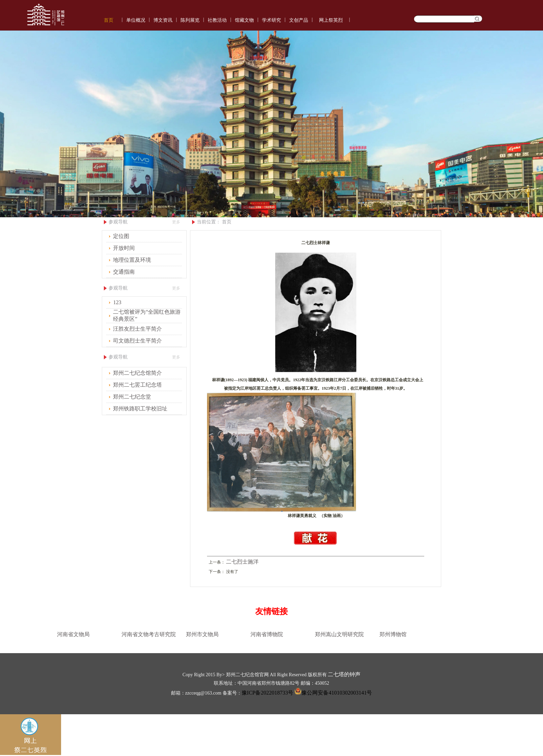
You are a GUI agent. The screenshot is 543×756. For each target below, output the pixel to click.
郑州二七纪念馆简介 (137, 373)
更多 (176, 222)
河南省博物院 (267, 634)
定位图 (121, 236)
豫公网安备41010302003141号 (333, 693)
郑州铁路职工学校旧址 (140, 409)
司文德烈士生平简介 (137, 341)
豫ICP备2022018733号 (268, 693)
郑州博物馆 (393, 634)
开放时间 (124, 248)
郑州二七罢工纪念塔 (137, 385)
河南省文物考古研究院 (149, 634)
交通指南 (124, 272)
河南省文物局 (73, 634)
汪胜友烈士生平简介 (137, 329)
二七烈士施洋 (242, 562)
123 (117, 302)
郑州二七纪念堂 (132, 397)
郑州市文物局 (202, 634)
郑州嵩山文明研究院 (339, 634)
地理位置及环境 (132, 260)
